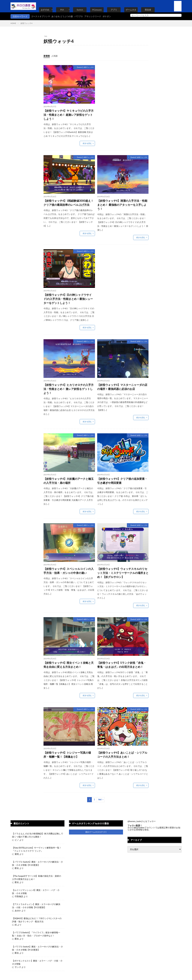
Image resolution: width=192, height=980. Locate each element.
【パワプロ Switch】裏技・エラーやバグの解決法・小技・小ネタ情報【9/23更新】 (37, 863)
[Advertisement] (122, 86)
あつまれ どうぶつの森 (62, 16)
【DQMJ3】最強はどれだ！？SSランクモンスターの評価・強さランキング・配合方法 (37, 920)
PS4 (62, 10)
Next (100, 800)
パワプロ (79, 16)
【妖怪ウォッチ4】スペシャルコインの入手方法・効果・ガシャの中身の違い (69, 571)
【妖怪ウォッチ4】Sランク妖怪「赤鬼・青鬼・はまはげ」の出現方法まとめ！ (122, 665)
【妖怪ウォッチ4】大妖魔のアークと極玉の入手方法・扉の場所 (69, 481)
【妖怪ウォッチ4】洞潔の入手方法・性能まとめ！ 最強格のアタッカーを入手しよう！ (122, 205)
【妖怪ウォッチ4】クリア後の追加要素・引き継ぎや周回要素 (122, 481)
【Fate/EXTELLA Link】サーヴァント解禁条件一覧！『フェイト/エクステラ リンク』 (37, 849)
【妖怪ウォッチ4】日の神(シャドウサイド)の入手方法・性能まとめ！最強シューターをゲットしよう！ (68, 299)
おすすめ (45, 10)
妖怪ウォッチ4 (26, 23)
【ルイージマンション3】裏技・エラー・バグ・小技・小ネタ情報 (36, 892)
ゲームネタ (131, 10)
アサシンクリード (93, 16)
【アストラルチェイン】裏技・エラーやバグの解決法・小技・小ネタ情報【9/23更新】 (36, 906)
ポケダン (107, 16)
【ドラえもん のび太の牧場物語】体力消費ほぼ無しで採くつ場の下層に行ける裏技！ (37, 835)
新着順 (47, 56)
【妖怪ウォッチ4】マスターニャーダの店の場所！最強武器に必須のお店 (122, 387)
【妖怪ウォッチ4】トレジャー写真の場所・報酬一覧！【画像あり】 (67, 755)
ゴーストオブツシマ (40, 16)
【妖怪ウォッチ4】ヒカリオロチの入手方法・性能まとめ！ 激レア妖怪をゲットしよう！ (69, 389)
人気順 (54, 56)
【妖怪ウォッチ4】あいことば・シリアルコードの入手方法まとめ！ (122, 755)
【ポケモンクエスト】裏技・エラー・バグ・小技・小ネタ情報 (37, 962)
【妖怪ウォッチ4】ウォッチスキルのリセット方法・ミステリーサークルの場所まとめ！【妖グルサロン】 (123, 573)
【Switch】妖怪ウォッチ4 (85, 67)
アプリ (114, 10)
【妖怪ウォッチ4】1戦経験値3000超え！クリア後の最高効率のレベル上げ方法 (68, 203)
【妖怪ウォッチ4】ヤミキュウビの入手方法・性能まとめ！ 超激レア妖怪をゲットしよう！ (69, 115)
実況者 (148, 10)
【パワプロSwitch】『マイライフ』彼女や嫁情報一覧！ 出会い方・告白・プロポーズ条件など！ (36, 934)
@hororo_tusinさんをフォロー (142, 821)
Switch (80, 10)
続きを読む (87, 143)
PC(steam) (97, 10)
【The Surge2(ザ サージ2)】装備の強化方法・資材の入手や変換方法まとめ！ (37, 877)
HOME (13, 23)
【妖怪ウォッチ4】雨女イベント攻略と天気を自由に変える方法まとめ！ (69, 665)
